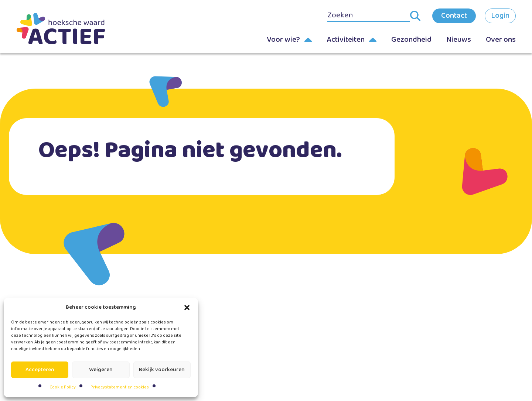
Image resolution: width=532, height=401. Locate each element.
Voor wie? (283, 40)
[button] (187, 308)
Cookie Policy (63, 387)
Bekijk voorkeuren (162, 370)
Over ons (501, 40)
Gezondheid (411, 40)
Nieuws (459, 40)
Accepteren (40, 370)
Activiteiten (346, 40)
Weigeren (101, 370)
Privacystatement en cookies (120, 387)
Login (500, 16)
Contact (454, 16)
